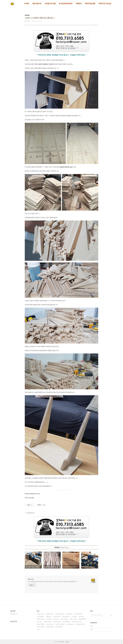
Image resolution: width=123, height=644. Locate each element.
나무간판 (49, 619)
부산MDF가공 (57, 622)
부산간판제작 (50, 627)
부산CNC (82, 616)
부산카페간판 (59, 627)
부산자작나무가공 (77, 622)
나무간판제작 (69, 614)
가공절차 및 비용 (50, 3)
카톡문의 (79, 3)
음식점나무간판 (81, 624)
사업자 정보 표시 (30, 513)
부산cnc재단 (74, 619)
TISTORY (62, 642)
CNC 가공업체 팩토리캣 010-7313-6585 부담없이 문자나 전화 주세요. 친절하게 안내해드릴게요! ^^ (53, 582)
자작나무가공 (41, 619)
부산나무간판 (50, 614)
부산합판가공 (83, 619)
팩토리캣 (31, 579)
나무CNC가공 (48, 622)
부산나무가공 (50, 624)
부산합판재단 (67, 622)
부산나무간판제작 (60, 624)
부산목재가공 (71, 624)
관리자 (67, 642)
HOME (27, 3)
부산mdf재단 (41, 627)
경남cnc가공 (41, 614)
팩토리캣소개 (37, 3)
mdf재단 (75, 616)
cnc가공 (40, 622)
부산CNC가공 (79, 614)
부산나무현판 (64, 619)
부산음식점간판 (60, 614)
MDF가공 (56, 619)
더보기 (38, 630)
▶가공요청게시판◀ (66, 3)
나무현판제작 (41, 616)
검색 (111, 615)
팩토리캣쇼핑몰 (90, 3)
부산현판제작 (66, 616)
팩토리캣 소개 (14, 614)
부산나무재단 (41, 624)
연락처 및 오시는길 (105, 3)
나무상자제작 (57, 616)
